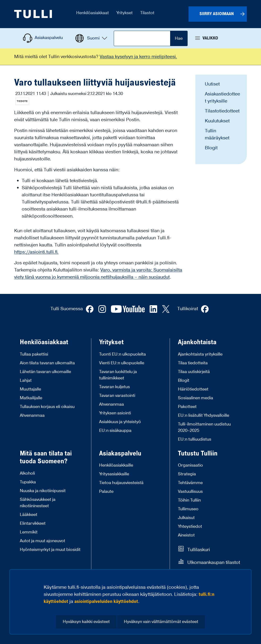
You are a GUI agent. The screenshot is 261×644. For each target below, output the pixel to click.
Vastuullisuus (190, 492)
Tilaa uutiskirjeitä (194, 372)
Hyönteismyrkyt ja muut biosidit (50, 550)
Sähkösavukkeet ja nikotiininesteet (38, 503)
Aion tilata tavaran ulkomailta (47, 363)
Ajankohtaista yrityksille (200, 354)
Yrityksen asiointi (115, 413)
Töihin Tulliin (189, 500)
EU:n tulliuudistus (195, 439)
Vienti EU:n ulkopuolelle (122, 363)
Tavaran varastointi (117, 396)
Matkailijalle (31, 398)
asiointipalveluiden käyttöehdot (106, 601)
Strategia (187, 474)
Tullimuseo (188, 509)
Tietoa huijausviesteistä (121, 483)
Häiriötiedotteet (193, 389)
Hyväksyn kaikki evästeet (86, 622)
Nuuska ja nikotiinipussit (43, 491)
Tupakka (28, 482)
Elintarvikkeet (33, 523)
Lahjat (26, 380)
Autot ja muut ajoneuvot (42, 541)
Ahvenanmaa (32, 415)
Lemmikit (29, 532)
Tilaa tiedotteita (193, 363)
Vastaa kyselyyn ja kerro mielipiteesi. (138, 57)
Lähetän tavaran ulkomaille (45, 372)
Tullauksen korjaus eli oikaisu (47, 407)
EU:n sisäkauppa (115, 431)
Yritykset (111, 342)
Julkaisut (186, 518)
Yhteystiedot (190, 526)
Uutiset (212, 84)
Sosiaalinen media (196, 398)
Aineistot (186, 535)
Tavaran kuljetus (114, 387)
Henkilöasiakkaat (44, 342)
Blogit (211, 148)
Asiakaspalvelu (120, 454)
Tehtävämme (190, 483)
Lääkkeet (29, 515)
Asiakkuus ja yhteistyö (120, 422)
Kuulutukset (217, 121)
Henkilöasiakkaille (116, 465)
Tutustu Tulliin (198, 454)
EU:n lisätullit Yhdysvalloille (204, 415)
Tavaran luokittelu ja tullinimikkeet (118, 375)
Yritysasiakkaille (114, 474)
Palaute (106, 492)
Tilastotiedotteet (222, 111)
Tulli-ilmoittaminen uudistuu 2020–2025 (204, 427)
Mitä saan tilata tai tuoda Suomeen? (46, 457)
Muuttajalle (30, 389)
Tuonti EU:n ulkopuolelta (122, 354)
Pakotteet (187, 407)
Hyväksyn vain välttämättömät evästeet (161, 622)
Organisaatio (190, 465)
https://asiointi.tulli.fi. (36, 252)
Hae (179, 38)
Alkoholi (27, 473)
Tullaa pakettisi (34, 354)
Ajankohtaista (197, 342)
